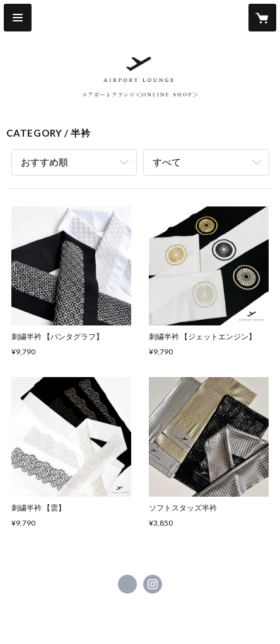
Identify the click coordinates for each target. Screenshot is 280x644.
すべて (167, 162)
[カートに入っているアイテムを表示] (262, 18)
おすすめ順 (44, 162)
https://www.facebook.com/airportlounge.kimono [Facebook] (127, 584)
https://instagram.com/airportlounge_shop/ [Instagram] (153, 584)
